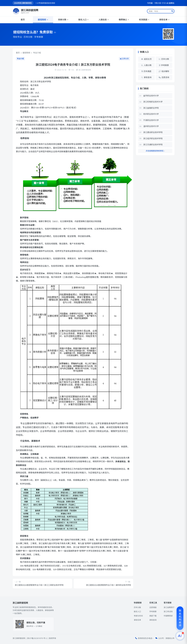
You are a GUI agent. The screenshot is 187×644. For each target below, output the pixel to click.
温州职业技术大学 (151, 126)
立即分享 (124, 59)
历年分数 (137, 607)
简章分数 (63, 20)
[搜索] (172, 11)
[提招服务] (180, 636)
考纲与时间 (138, 616)
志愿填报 (153, 607)
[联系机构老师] (180, 618)
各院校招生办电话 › (146, 638)
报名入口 (83, 20)
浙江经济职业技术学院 (153, 138)
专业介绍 (37, 53)
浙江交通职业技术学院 (153, 145)
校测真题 (144, 20)
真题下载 (153, 616)
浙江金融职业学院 (151, 108)
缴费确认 (124, 20)
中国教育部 (168, 616)
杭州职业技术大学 (151, 114)
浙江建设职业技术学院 (153, 132)
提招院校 (43, 20)
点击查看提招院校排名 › (155, 151)
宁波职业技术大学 (151, 120)
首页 (23, 20)
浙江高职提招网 (19, 638)
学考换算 (153, 612)
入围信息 (104, 20)
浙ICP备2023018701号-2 (37, 638)
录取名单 (164, 20)
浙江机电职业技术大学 (153, 102)
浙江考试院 (168, 612)
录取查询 (153, 620)
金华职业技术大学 (151, 96)
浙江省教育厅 (169, 607)
